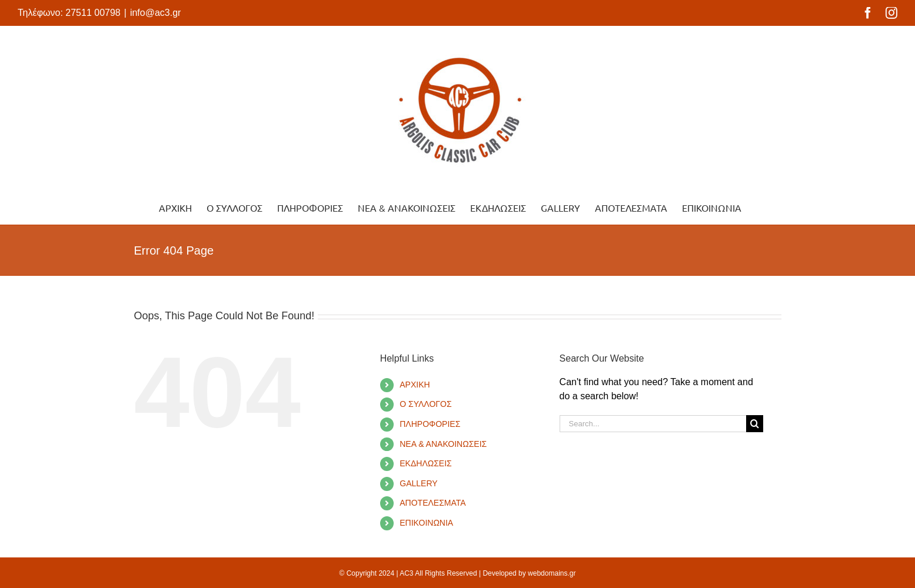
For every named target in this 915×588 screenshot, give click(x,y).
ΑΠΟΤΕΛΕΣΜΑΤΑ (432, 503)
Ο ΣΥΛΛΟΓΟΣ (425, 404)
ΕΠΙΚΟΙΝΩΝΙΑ (426, 523)
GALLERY (418, 483)
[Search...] (653, 424)
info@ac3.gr (156, 13)
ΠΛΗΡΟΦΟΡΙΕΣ (430, 424)
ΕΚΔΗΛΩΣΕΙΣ (426, 463)
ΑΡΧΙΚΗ (415, 385)
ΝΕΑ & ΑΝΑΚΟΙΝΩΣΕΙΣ (443, 444)
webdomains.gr (552, 573)
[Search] (755, 424)
